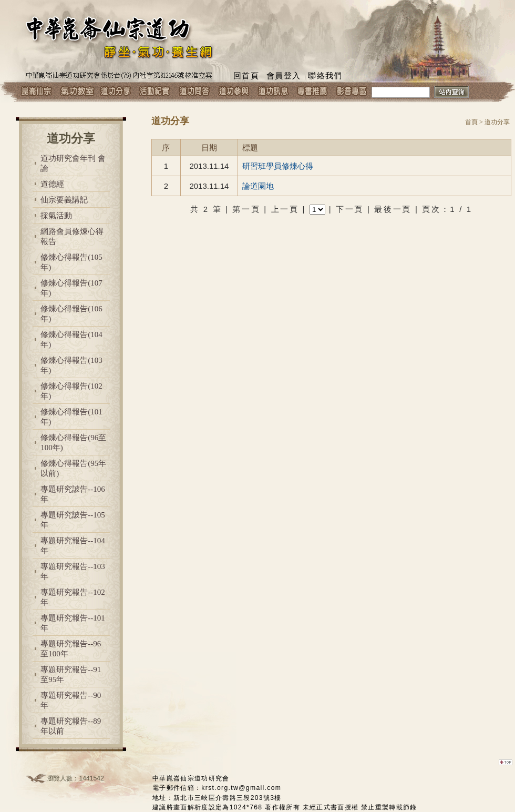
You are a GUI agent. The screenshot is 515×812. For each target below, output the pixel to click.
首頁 (471, 122)
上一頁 (285, 209)
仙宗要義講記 (64, 200)
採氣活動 (56, 216)
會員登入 (284, 76)
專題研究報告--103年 (73, 571)
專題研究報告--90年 (71, 700)
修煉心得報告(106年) (71, 314)
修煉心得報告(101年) (71, 417)
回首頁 (246, 76)
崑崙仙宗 (37, 92)
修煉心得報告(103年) (71, 365)
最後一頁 (393, 209)
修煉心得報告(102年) (71, 391)
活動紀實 (155, 92)
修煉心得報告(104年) (71, 339)
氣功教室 (76, 92)
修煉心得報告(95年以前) (73, 468)
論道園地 (258, 186)
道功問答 (194, 92)
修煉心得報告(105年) (71, 262)
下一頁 (350, 209)
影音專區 (352, 92)
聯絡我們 (325, 76)
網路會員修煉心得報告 (72, 236)
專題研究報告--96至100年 (71, 649)
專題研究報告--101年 (73, 623)
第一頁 (246, 209)
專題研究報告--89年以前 (71, 726)
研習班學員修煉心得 (278, 166)
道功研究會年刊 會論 (73, 163)
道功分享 (115, 92)
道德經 (52, 184)
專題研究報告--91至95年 (71, 674)
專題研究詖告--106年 (73, 494)
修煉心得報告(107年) (71, 288)
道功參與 (234, 92)
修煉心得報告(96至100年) (73, 443)
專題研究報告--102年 (73, 597)
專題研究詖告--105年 (73, 520)
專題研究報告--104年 (73, 546)
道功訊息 (273, 92)
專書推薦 (312, 92)
